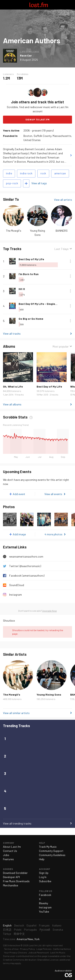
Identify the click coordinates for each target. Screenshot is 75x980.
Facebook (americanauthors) (27, 575)
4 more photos (53, 534)
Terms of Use (11, 949)
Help (42, 859)
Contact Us (10, 851)
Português (30, 930)
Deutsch (19, 925)
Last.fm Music (58, 952)
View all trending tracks (17, 823)
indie (9, 173)
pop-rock (12, 183)
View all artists (63, 200)
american (60, 173)
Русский (45, 930)
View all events (53, 494)
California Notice (62, 949)
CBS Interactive (11, 945)
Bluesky (43, 903)
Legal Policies (44, 949)
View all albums (12, 404)
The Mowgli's (14, 231)
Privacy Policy (27, 949)
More (70, 261)
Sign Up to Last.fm (37, 119)
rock (43, 173)
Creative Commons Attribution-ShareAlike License (31, 960)
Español (31, 925)
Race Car (26, 55)
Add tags (26, 183)
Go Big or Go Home (31, 319)
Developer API (11, 877)
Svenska (58, 930)
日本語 (7, 930)
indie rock (26, 173)
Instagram (15, 595)
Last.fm (39, 5)
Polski (18, 930)
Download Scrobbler (15, 873)
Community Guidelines (52, 855)
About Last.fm (12, 847)
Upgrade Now (49, 611)
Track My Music (48, 847)
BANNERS (62, 231)
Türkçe (7, 934)
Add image (19, 534)
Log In (43, 877)
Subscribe (45, 881)
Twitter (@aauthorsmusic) (25, 566)
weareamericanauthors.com (26, 556)
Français (44, 925)
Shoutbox (9, 621)
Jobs (6, 855)
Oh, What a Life (13, 386)
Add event (19, 494)
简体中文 (19, 934)
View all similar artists (16, 713)
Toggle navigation (5, 5)
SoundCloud (17, 585)
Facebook (45, 895)
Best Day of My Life (31, 259)
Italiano (57, 925)
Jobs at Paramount (39, 952)
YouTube (44, 911)
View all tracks (12, 334)
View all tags (39, 183)
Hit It (22, 289)
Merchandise (10, 885)
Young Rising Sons (49, 694)
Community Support (51, 851)
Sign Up (44, 873)
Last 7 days (61, 249)
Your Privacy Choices (15, 952)
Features (8, 859)
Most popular (61, 346)
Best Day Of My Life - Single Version (42, 304)
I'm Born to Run (29, 274)
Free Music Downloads (16, 881)
